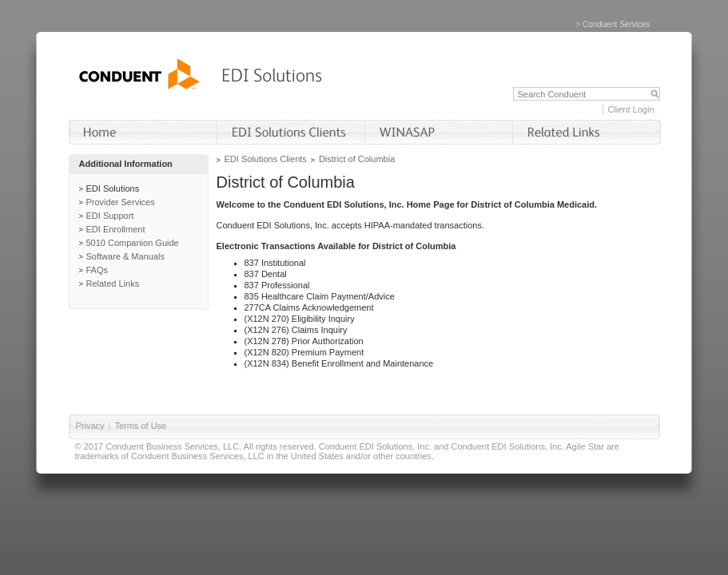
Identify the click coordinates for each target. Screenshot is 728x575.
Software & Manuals (125, 256)
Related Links (113, 284)
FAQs (97, 270)
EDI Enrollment (116, 229)
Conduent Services (617, 24)
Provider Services (121, 202)
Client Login (631, 109)
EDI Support (110, 216)
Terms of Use (140, 426)
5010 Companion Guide (133, 243)
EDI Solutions (113, 188)
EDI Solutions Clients (266, 159)
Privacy (90, 426)
